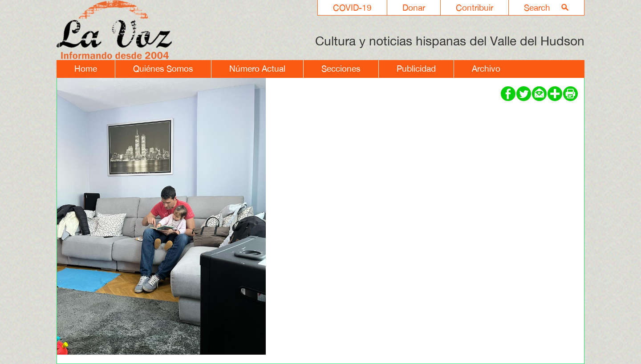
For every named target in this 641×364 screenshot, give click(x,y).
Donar (414, 8)
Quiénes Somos (163, 69)
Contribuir (475, 8)
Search (537, 8)
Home (86, 69)
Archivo (486, 69)
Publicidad (416, 69)
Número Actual (257, 69)
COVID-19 (352, 8)
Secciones (341, 69)
